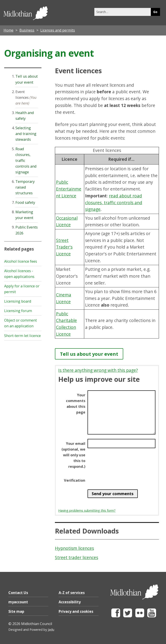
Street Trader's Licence (64, 247)
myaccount (18, 602)
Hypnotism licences (74, 548)
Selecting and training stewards (26, 134)
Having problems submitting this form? (87, 510)
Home (8, 30)
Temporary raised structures (25, 187)
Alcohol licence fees (21, 261)
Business (27, 30)
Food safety (25, 202)
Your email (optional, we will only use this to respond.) (73, 455)
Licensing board (18, 301)
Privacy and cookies (76, 611)
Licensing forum (18, 311)
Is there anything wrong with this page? (98, 370)
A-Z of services (72, 593)
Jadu (51, 630)
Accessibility (70, 602)
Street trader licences (76, 557)
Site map (16, 611)
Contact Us (18, 593)
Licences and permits (58, 30)
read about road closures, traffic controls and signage (114, 202)
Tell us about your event (89, 354)
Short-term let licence (22, 336)
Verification (75, 480)
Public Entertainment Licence (69, 189)
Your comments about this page (76, 404)
